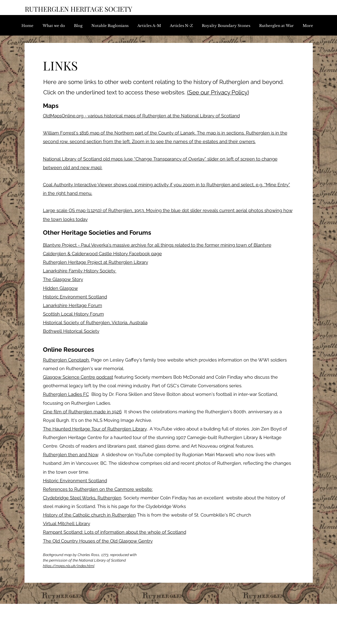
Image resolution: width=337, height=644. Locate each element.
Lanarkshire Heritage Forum (73, 305)
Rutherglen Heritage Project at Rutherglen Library (96, 262)
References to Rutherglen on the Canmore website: (98, 489)
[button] (151, 26)
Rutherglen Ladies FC (66, 394)
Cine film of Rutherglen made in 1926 (82, 412)
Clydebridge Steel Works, (70, 498)
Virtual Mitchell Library (67, 524)
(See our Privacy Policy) (218, 92)
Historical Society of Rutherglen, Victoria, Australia (95, 323)
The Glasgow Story (63, 279)
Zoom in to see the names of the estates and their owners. (194, 142)
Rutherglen (109, 498)
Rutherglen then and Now (71, 455)
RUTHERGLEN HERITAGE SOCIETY (79, 9)
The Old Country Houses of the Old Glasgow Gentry (98, 541)
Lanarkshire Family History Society (80, 271)
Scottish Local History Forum (73, 314)
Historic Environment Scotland (75, 297)
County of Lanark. (178, 133)
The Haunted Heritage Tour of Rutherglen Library (95, 429)
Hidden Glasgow (60, 288)
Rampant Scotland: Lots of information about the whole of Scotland (115, 532)
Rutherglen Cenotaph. (66, 360)
